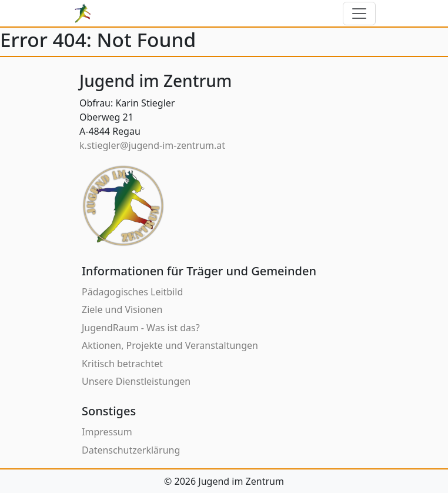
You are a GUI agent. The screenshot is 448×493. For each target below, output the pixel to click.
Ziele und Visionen (122, 309)
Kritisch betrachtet (122, 364)
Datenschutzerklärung (131, 450)
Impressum (107, 432)
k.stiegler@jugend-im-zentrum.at (152, 145)
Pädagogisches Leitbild (132, 292)
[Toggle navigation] (359, 14)
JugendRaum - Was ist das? (141, 328)
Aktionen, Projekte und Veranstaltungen (170, 345)
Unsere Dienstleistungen (136, 381)
